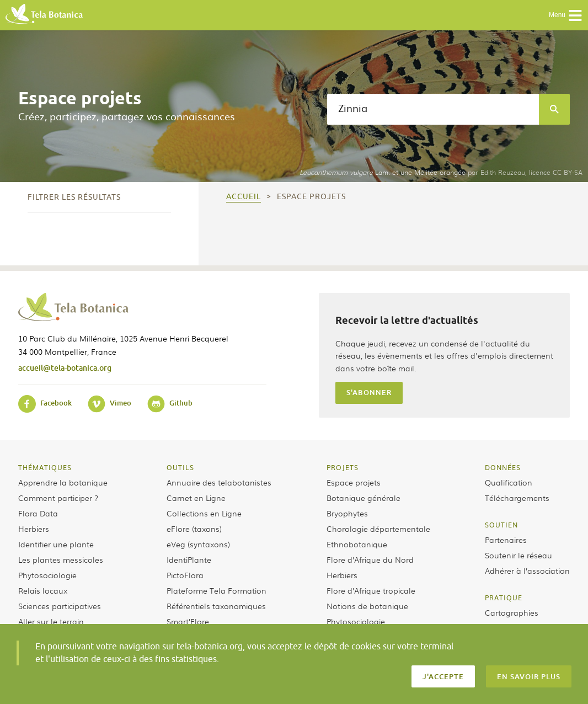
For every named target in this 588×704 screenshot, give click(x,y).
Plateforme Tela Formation (217, 590)
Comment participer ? (58, 498)
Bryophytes (347, 513)
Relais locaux (43, 590)
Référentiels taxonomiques (216, 606)
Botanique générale (364, 498)
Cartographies (512, 612)
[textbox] (433, 109)
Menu (566, 15)
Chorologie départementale (378, 529)
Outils (180, 467)
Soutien (501, 525)
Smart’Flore (188, 621)
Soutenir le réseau (518, 555)
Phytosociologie (47, 575)
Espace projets (354, 482)
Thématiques (45, 467)
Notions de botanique (367, 606)
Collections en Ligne (204, 513)
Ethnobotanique (357, 544)
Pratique (504, 598)
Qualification (509, 482)
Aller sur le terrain (51, 621)
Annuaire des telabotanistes (219, 482)
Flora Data (38, 513)
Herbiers (34, 529)
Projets (343, 467)
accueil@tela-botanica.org (65, 368)
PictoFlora (185, 575)
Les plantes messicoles (61, 559)
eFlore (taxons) (194, 529)
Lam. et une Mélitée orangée (383, 172)
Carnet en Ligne (196, 498)
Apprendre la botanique (63, 482)
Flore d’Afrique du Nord (370, 559)
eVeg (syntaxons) (198, 544)
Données (503, 467)
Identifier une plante (56, 544)
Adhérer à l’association (527, 570)
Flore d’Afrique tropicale (371, 590)
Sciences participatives (60, 606)
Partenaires (506, 540)
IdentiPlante (189, 559)
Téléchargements (517, 498)
